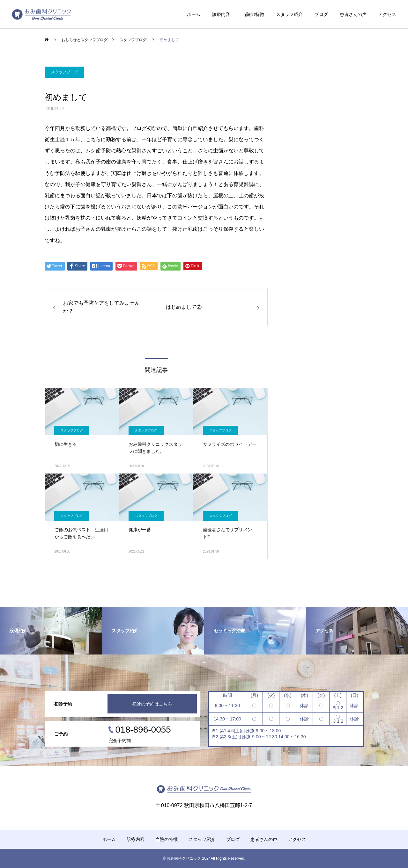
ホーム (194, 14)
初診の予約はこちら (152, 704)
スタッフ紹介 (289, 14)
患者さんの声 (353, 14)
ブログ (321, 14)
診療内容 (221, 14)
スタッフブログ (64, 72)
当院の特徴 (253, 14)
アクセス (387, 14)
